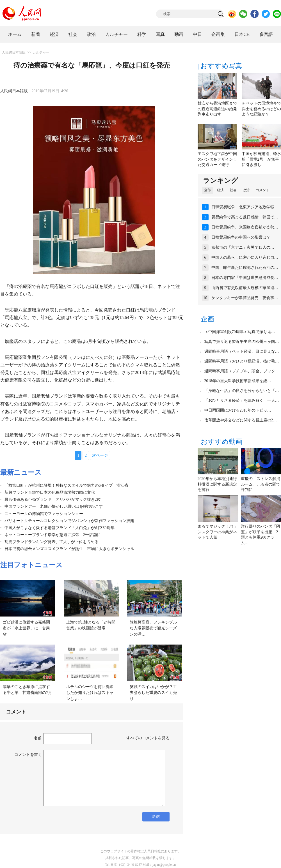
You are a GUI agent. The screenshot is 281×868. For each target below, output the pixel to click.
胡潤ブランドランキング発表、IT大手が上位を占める (52, 542)
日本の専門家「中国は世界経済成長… (245, 278)
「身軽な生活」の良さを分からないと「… (242, 391)
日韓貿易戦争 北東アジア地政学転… (245, 207)
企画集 (218, 34)
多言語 (266, 34)
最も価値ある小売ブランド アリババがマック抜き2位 (53, 499)
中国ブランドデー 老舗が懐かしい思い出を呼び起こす (54, 506)
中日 (197, 34)
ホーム (15, 34)
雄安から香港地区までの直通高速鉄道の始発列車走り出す (217, 109)
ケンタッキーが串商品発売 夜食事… (245, 298)
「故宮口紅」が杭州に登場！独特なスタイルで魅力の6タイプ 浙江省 (66, 485)
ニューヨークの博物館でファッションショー (44, 514)
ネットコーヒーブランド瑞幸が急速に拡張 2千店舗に (53, 535)
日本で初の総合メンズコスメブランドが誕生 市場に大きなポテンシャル (69, 549)
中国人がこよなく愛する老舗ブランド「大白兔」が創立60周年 (60, 528)
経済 (54, 34)
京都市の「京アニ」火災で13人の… (243, 247)
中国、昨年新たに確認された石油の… (245, 268)
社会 (73, 34)
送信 (156, 817)
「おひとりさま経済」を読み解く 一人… (242, 400)
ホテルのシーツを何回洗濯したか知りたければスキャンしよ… (90, 693)
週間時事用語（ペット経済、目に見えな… (242, 351)
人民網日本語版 (14, 52)
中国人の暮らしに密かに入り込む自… (245, 258)
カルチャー (116, 34)
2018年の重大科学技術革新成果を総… (238, 381)
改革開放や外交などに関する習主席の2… (241, 420)
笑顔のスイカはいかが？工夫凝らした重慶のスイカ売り (153, 693)
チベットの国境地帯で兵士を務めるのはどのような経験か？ (261, 109)
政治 (91, 34)
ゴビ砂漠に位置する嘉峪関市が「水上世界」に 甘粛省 (26, 628)
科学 (142, 34)
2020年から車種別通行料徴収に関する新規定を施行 (217, 484)
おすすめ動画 (221, 442)
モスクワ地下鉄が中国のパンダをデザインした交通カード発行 (217, 159)
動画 (179, 34)
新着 (36, 34)
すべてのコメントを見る (148, 738)
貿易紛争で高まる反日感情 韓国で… (245, 217)
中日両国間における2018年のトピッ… (238, 410)
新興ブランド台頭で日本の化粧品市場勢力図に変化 (50, 492)
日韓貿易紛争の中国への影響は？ (241, 237)
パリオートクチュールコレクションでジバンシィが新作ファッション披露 (69, 521)
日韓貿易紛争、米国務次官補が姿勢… (245, 227)
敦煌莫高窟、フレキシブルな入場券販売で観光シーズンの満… (153, 628)
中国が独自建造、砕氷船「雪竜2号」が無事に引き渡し (261, 159)
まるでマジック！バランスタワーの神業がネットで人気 (217, 532)
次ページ (100, 455)
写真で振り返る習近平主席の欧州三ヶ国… (242, 342)
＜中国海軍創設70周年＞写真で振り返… (240, 332)
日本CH (242, 34)
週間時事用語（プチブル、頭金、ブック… (242, 371)
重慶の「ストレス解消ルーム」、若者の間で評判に (261, 484)
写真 (160, 34)
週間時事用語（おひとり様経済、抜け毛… (242, 361)
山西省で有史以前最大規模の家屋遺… (245, 288)
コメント (262, 190)
